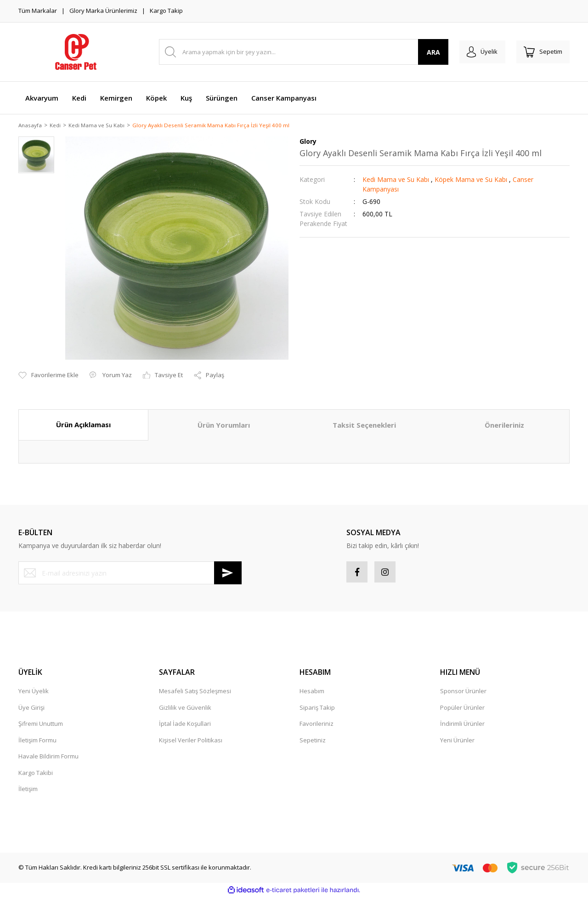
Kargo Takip (166, 11)
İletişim (28, 792)
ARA (427, 52)
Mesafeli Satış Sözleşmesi (195, 694)
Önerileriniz (504, 426)
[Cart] (541, 52)
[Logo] (76, 52)
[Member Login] (477, 52)
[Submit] (228, 574)
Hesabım (312, 694)
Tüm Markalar (38, 11)
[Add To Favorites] (48, 376)
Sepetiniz (313, 742)
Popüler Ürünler (462, 710)
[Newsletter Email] (130, 574)
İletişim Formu (37, 742)
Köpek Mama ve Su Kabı (471, 180)
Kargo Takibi (36, 775)
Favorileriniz (317, 726)
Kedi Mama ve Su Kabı (396, 180)
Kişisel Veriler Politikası (191, 742)
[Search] (300, 52)
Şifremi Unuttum (41, 726)
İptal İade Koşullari (185, 726)
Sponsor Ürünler (463, 694)
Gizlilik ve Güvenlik (185, 710)
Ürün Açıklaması (83, 425)
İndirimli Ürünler (462, 726)
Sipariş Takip (317, 710)
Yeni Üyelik (34, 694)
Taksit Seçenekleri (364, 426)
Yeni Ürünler (457, 742)
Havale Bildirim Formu (48, 759)
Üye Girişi (31, 710)
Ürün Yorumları (224, 426)
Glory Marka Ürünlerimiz (103, 11)
